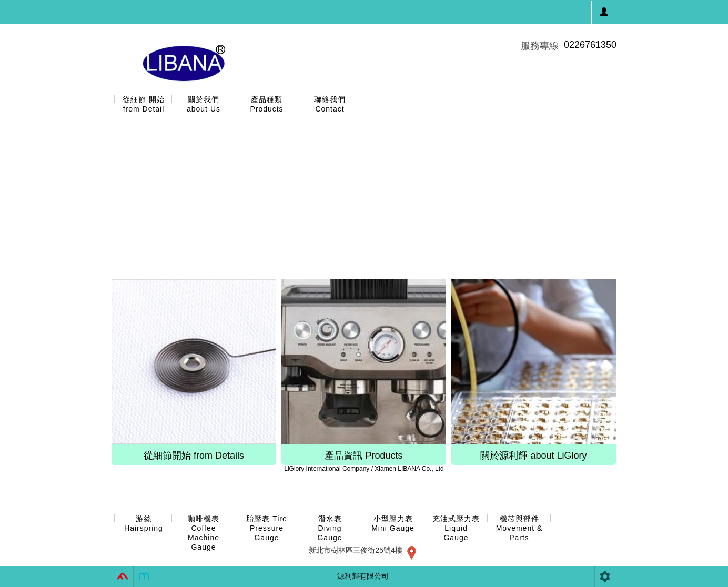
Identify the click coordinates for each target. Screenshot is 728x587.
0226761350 (590, 45)
